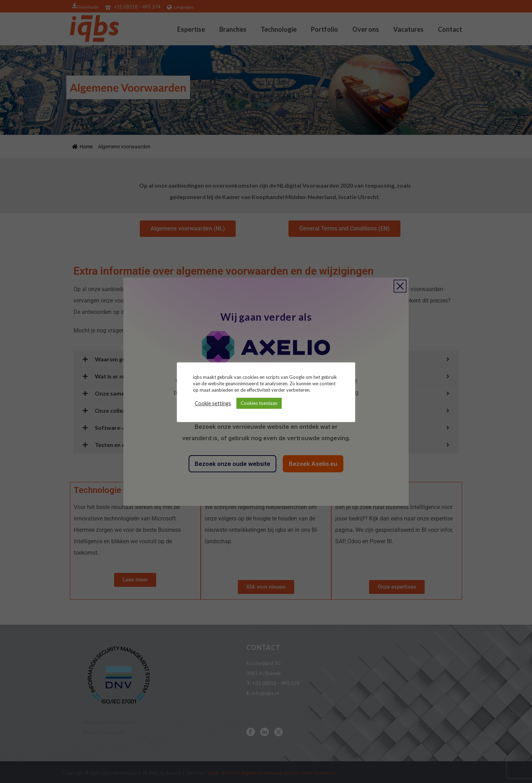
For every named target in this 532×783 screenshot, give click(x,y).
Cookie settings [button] (213, 403)
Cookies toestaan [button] (259, 403)
